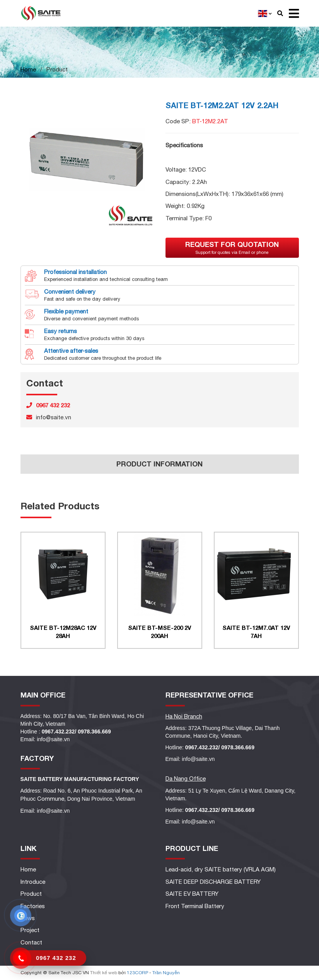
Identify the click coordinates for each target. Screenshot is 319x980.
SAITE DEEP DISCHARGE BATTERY (213, 882)
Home (28, 69)
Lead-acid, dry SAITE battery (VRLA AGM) (221, 869)
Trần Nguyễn (166, 973)
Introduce (33, 882)
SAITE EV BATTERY (192, 894)
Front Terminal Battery (195, 906)
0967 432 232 (56, 958)
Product (31, 894)
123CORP (137, 973)
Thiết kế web (104, 973)
